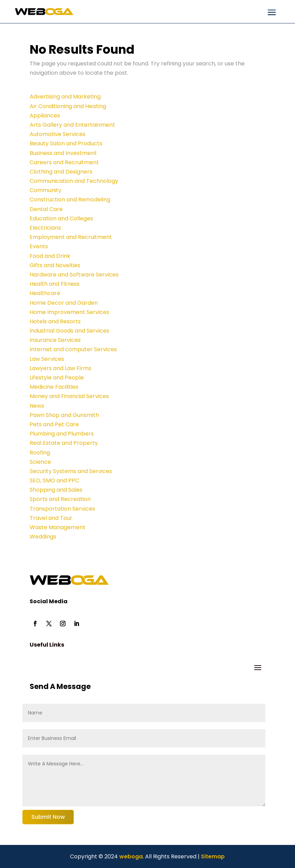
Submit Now (48, 817)
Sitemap (213, 856)
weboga (130, 856)
